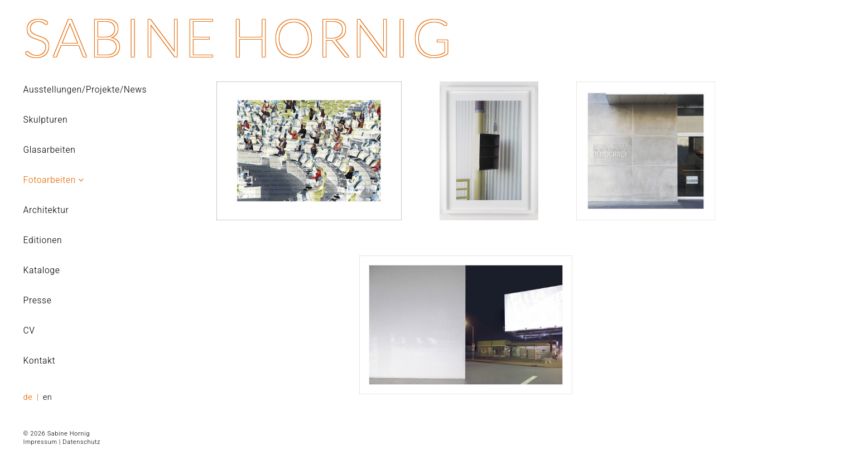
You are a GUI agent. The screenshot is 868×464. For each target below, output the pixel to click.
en (48, 397)
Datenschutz (81, 442)
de (29, 397)
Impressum (40, 442)
